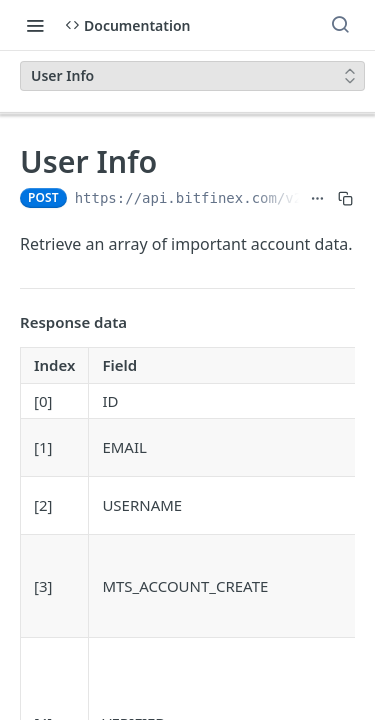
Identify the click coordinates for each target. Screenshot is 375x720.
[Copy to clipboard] (345, 198)
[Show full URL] (317, 198)
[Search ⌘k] (340, 25)
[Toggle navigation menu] (35, 25)
